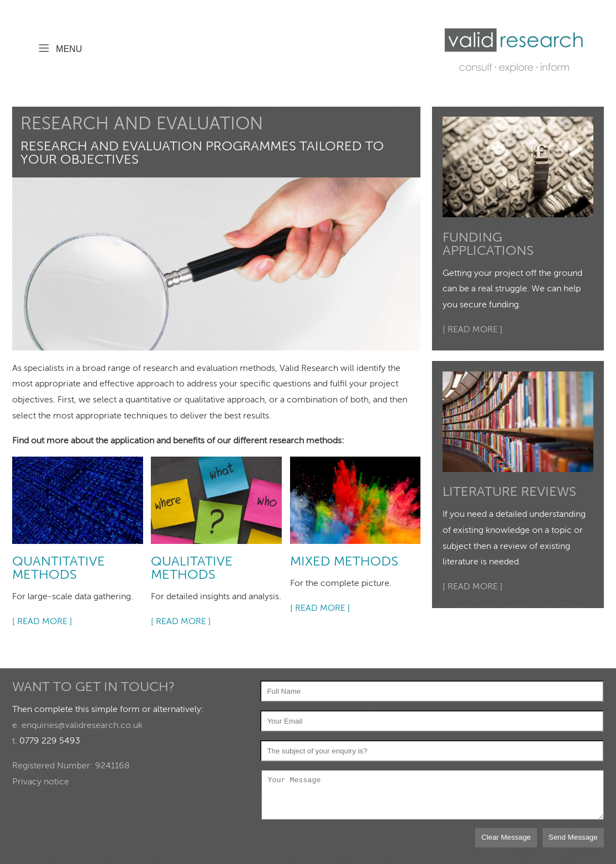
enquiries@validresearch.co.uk (82, 725)
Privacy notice (41, 782)
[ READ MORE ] (42, 621)
